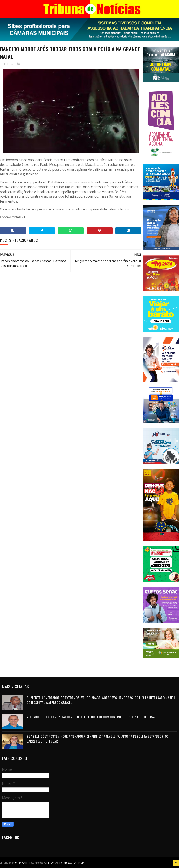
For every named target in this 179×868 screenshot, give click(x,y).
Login (81, 863)
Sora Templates (20, 863)
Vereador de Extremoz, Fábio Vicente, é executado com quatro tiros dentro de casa (91, 717)
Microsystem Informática (62, 863)
